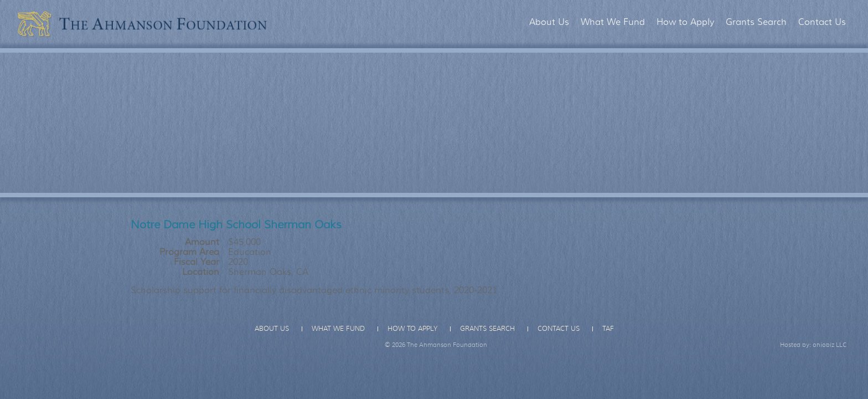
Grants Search (756, 22)
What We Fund (613, 22)
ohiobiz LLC (830, 345)
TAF (608, 329)
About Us (549, 22)
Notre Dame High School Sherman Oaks (236, 225)
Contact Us (822, 22)
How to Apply (685, 22)
